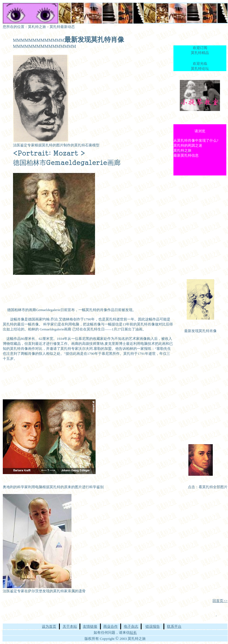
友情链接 (90, 626)
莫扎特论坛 (200, 68)
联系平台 (174, 626)
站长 (133, 633)
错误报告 (153, 626)
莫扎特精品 (200, 53)
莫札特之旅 (37, 27)
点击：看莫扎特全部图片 (208, 487)
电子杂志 (131, 626)
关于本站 (70, 626)
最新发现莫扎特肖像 (200, 331)
